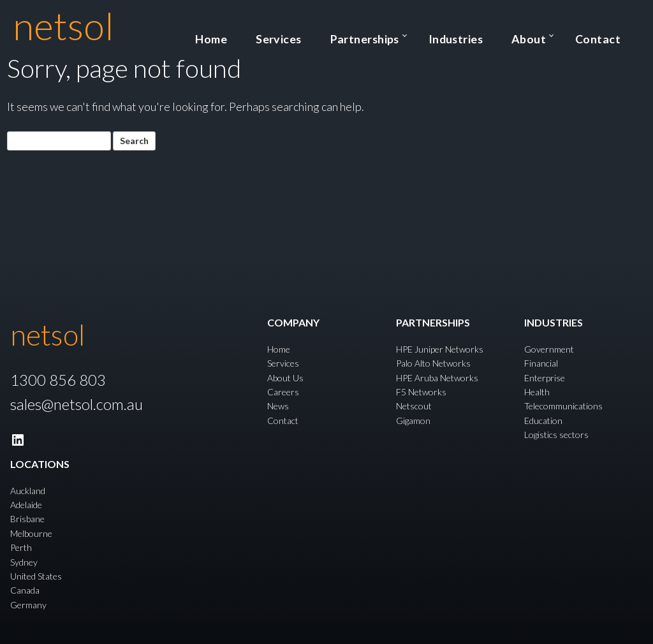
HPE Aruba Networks (437, 377)
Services (365, 34)
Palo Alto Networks (433, 363)
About (555, 34)
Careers (283, 392)
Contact (609, 34)
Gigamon (413, 420)
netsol (63, 26)
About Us (285, 377)
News (278, 406)
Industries (503, 34)
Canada (25, 590)
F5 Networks (421, 392)
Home (316, 34)
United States (36, 576)
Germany (28, 604)
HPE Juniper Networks (440, 348)
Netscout (414, 406)
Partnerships (429, 34)
